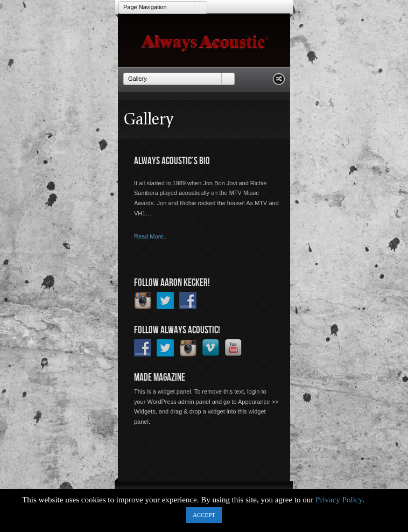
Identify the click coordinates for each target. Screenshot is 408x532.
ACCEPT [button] (204, 515)
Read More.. (150, 236)
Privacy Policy (339, 500)
